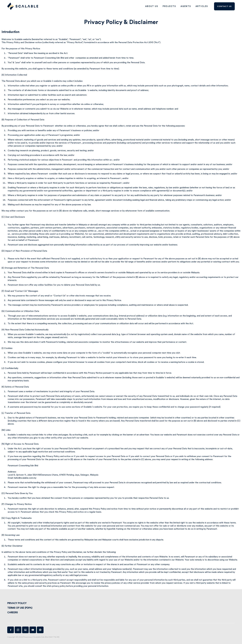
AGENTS (186, 6)
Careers (13, 612)
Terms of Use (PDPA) (20, 608)
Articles (202, 6)
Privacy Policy (17, 603)
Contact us (224, 6)
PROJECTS (169, 6)
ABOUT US (152, 6)
